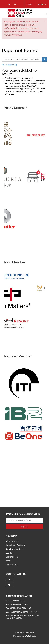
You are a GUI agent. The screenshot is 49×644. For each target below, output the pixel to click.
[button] (44, 21)
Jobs (8, 561)
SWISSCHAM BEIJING (16, 601)
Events (9, 553)
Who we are (11, 541)
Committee (11, 557)
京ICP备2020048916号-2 (24, 632)
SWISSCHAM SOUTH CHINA (19, 608)
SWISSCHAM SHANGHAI (17, 605)
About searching (9, 65)
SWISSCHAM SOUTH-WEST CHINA (22, 612)
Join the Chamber (14, 549)
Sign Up (24, 526)
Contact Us (11, 565)
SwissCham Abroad (15, 545)
